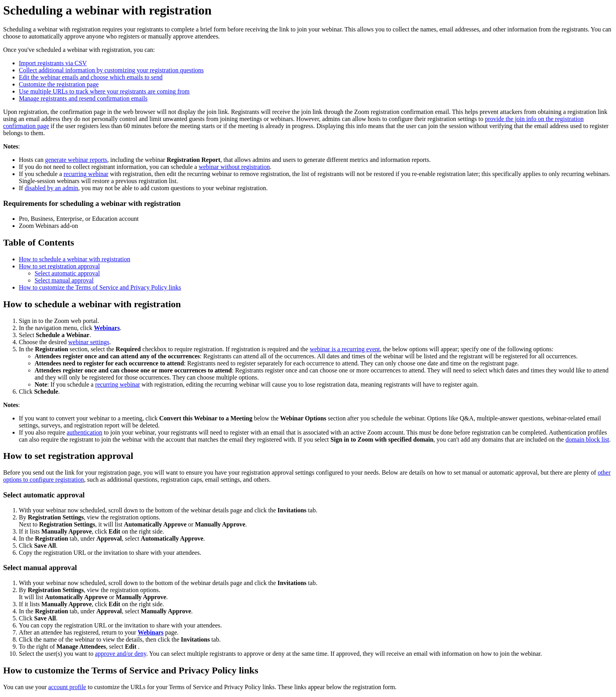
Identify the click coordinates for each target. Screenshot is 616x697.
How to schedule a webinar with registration (74, 259)
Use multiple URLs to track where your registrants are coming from (104, 91)
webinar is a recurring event (345, 349)
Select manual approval (64, 280)
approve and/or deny (121, 654)
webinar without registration (234, 167)
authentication (85, 432)
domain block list (587, 439)
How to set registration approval (59, 266)
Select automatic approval (67, 273)
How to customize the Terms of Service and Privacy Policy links (100, 287)
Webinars (107, 328)
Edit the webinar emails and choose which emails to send (91, 77)
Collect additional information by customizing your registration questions (111, 70)
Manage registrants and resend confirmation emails (83, 98)
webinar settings (89, 342)
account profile (67, 687)
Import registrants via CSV (53, 63)
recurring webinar (86, 174)
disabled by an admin (51, 188)
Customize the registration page (59, 84)
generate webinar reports (76, 160)
